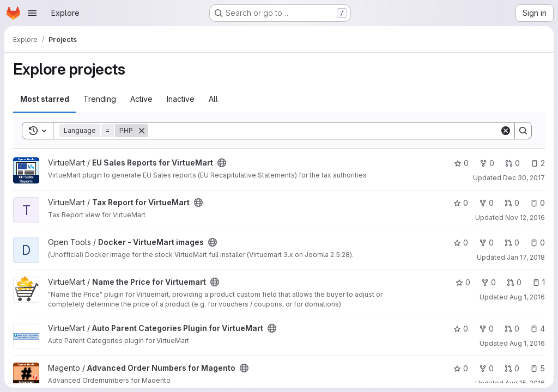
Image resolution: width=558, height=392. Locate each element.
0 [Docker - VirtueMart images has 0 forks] (486, 243)
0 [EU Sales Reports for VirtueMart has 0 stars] (461, 163)
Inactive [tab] (181, 99)
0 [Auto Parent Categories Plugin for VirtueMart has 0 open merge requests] (512, 329)
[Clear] (506, 131)
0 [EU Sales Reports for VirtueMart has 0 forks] (487, 163)
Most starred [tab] (45, 99)
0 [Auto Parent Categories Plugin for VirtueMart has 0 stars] (461, 329)
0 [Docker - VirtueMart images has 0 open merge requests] (512, 243)
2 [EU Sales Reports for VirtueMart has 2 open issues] (538, 163)
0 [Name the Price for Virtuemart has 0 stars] (463, 282)
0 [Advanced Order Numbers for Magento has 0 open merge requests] (512, 368)
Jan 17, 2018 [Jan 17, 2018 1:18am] (526, 257)
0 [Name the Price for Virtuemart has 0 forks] (489, 282)
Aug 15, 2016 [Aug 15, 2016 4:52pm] (525, 383)
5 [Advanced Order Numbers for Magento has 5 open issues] (538, 368)
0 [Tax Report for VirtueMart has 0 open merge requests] (512, 203)
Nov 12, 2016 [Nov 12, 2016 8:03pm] (525, 218)
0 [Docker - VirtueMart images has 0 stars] (461, 243)
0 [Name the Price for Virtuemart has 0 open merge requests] (514, 282)
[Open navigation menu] (32, 13)
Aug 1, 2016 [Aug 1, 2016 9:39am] (527, 297)
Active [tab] (141, 99)
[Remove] (142, 131)
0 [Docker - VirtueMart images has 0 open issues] (538, 243)
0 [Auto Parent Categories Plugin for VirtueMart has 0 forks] (486, 329)
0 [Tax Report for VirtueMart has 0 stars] (461, 203)
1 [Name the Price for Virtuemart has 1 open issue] (539, 282)
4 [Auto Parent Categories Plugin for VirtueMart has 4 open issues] (538, 329)
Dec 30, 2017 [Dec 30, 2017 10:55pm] (524, 178)
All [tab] (213, 99)
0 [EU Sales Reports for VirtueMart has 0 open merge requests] (512, 163)
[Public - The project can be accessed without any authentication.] (222, 163)
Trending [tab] (100, 99)
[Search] (324, 131)
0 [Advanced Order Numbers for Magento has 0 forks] (486, 368)
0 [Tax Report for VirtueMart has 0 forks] (486, 203)
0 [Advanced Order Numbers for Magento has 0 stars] (461, 368)
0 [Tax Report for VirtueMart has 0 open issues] (538, 203)
